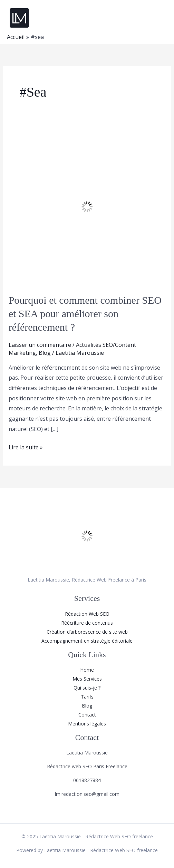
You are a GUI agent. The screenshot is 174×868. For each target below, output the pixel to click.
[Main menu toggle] (160, 18)
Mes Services (87, 679)
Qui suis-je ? (87, 688)
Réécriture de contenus (87, 623)
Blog (45, 353)
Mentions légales (87, 724)
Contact (87, 715)
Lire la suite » (26, 447)
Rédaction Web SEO (87, 614)
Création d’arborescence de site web (87, 632)
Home (87, 670)
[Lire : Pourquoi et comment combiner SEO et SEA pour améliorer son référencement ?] (87, 206)
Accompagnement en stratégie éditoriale (87, 641)
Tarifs (87, 697)
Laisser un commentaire (40, 345)
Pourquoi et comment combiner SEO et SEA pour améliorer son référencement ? (85, 314)
